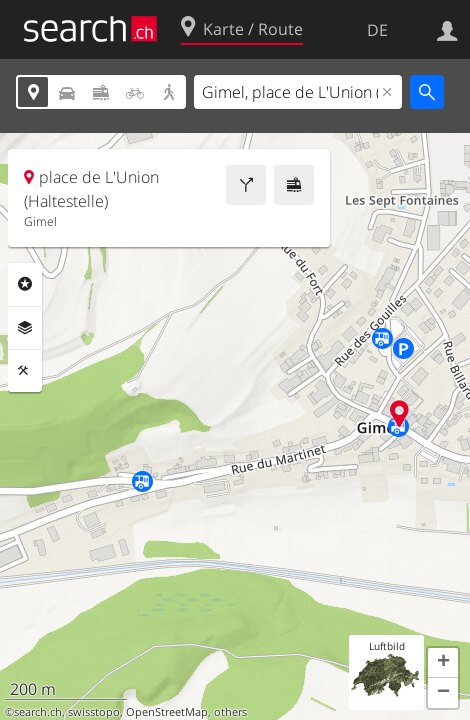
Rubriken (25, 284)
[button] (443, 663)
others (230, 712)
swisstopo (94, 712)
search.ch (38, 712)
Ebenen (25, 328)
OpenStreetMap (167, 712)
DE (377, 30)
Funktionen (25, 371)
